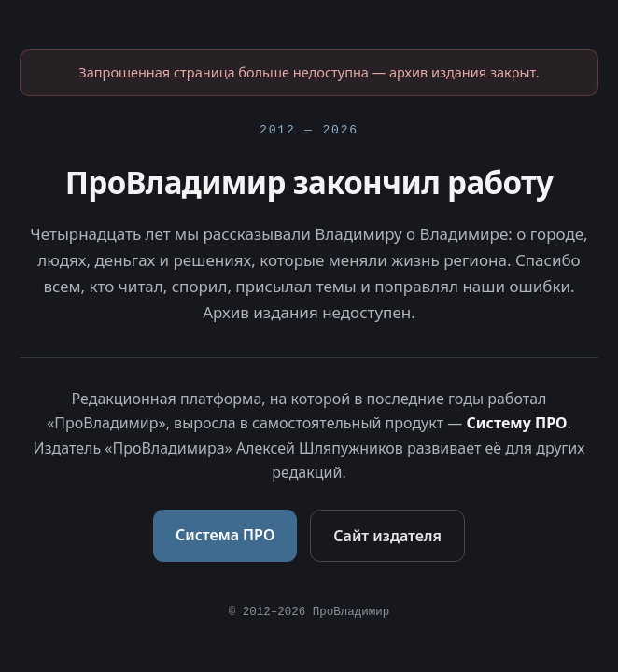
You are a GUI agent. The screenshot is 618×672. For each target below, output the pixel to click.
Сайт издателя (387, 536)
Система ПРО (225, 535)
